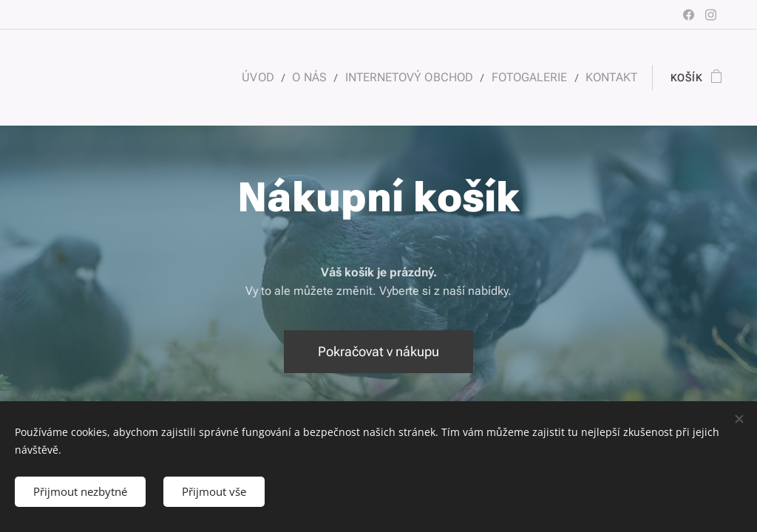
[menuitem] (275, 78)
